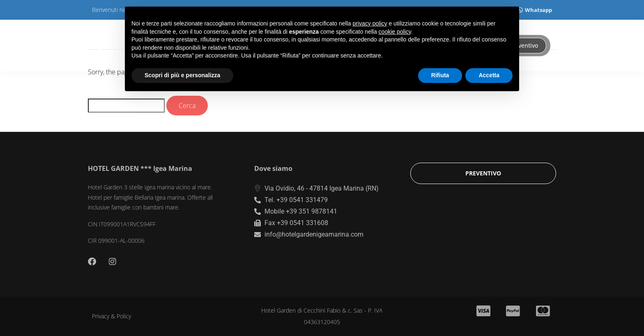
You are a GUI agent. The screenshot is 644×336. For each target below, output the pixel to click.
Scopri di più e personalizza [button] (182, 75)
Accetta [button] (489, 75)
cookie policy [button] (395, 32)
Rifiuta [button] (440, 75)
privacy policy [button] (370, 23)
